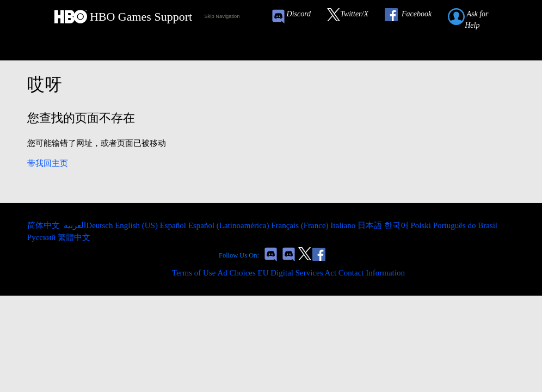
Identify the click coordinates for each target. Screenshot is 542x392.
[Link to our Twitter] (353, 17)
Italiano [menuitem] (344, 225)
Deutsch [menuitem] (100, 225)
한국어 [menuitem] (398, 225)
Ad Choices (236, 273)
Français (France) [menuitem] (301, 225)
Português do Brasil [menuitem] (465, 225)
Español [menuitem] (174, 225)
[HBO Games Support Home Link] (123, 17)
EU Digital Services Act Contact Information (331, 273)
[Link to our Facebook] (414, 17)
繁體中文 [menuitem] (74, 237)
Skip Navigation (222, 16)
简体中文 (45, 225)
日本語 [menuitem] (371, 225)
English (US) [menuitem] (137, 225)
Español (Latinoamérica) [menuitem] (230, 225)
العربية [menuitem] (74, 225)
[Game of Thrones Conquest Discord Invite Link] (296, 17)
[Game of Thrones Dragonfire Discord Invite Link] (289, 256)
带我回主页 (48, 163)
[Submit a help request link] (480, 17)
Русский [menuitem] (42, 237)
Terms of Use (194, 273)
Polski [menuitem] (421, 225)
